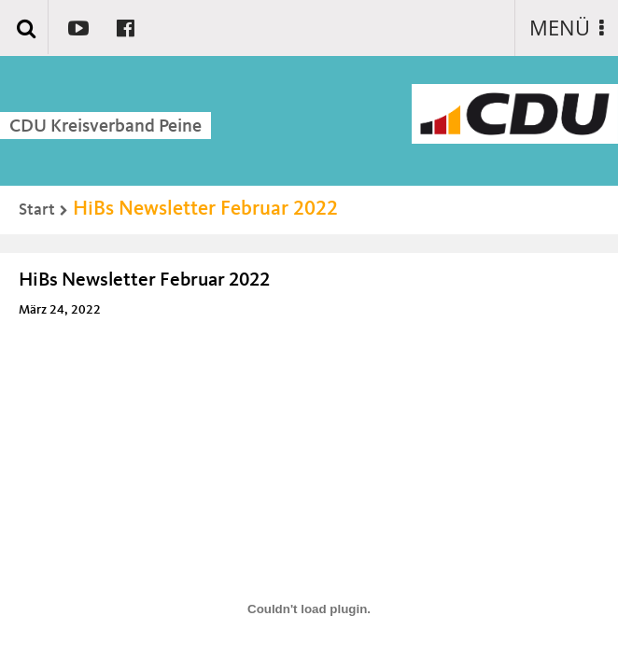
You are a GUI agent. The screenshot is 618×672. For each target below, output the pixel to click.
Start (37, 210)
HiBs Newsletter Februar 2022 (205, 209)
